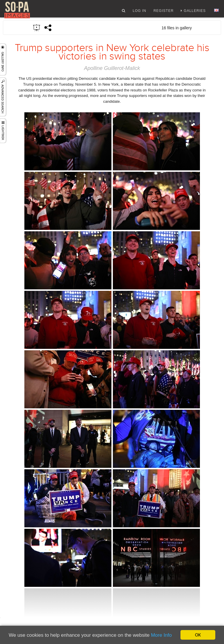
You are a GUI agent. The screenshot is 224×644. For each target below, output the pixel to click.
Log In (139, 12)
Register (164, 12)
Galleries (195, 12)
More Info (161, 635)
